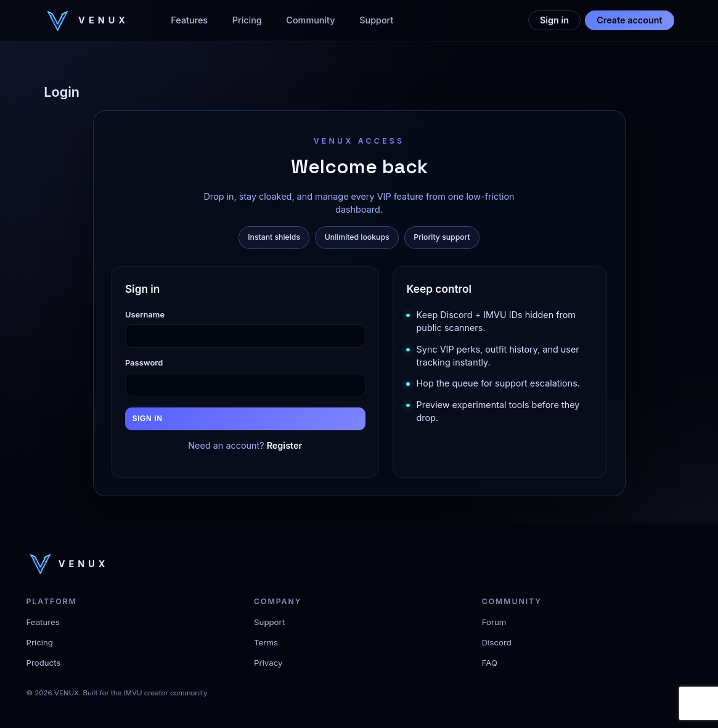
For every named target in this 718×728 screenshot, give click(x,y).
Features (189, 20)
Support (376, 20)
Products (44, 663)
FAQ (490, 663)
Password (144, 362)
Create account (629, 20)
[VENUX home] (86, 21)
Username (145, 314)
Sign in (554, 20)
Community (310, 20)
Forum (494, 622)
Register (285, 445)
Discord (497, 642)
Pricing (247, 20)
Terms (266, 642)
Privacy (268, 663)
